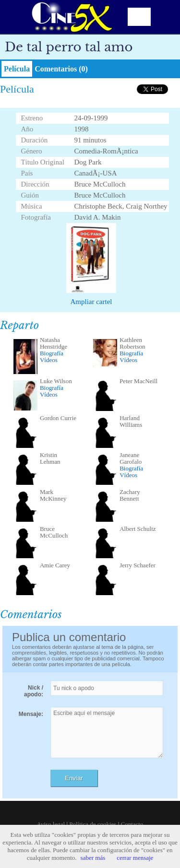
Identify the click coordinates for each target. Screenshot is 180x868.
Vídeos (49, 360)
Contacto (132, 824)
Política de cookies (93, 824)
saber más (93, 858)
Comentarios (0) (61, 69)
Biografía (52, 353)
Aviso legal (51, 824)
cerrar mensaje (135, 858)
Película (17, 69)
